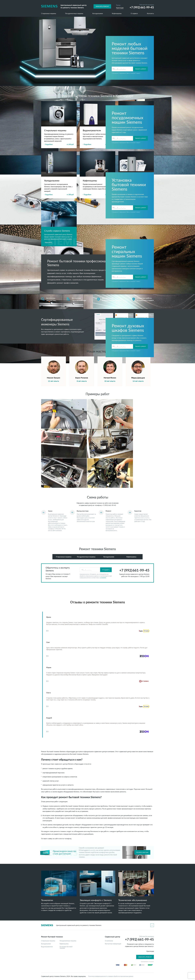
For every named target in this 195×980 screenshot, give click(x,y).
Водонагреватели (47, 947)
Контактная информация (113, 944)
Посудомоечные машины (74, 14)
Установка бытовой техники (66, 947)
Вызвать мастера (142, 852)
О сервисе (134, 14)
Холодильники (98, 14)
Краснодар (120, 8)
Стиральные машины (49, 14)
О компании (109, 941)
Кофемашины (117, 14)
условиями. (103, 578)
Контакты (150, 14)
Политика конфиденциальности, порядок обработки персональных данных (111, 976)
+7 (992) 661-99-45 (109, 505)
